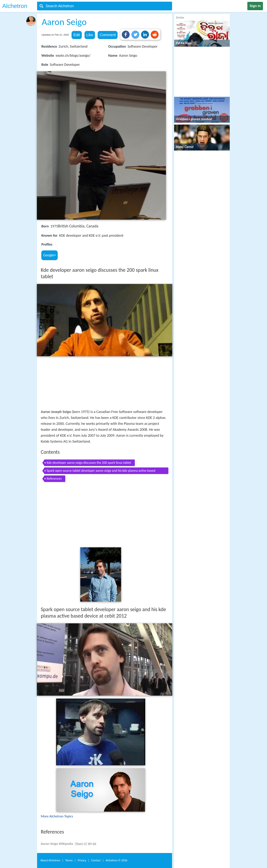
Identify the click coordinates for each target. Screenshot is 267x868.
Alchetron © (117, 860)
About (50, 860)
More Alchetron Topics (57, 816)
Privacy (82, 860)
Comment (108, 35)
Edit (77, 35)
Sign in (255, 6)
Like (90, 35)
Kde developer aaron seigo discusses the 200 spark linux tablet (89, 463)
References (54, 479)
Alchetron (15, 6)
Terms (69, 860)
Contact (96, 860)
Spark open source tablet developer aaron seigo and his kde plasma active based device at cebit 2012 (101, 471)
